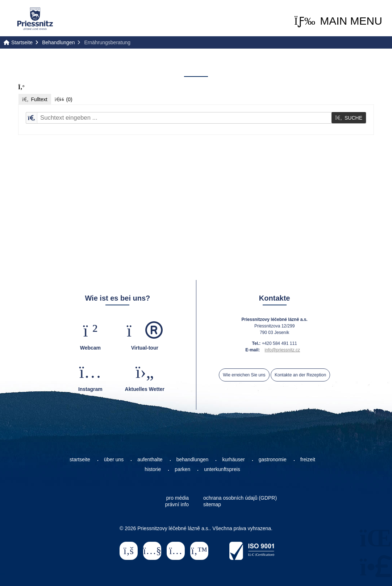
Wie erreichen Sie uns (244, 375)
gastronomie (273, 459)
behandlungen (193, 459)
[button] (338, 21)
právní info (177, 504)
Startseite (35, 19)
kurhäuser (233, 459)
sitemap (212, 504)
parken (182, 469)
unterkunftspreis (222, 469)
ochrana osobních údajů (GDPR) (240, 498)
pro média (178, 498)
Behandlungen (58, 42)
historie (153, 469)
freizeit (308, 459)
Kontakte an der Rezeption (300, 375)
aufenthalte (150, 459)
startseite (80, 459)
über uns (114, 459)
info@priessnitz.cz (283, 350)
